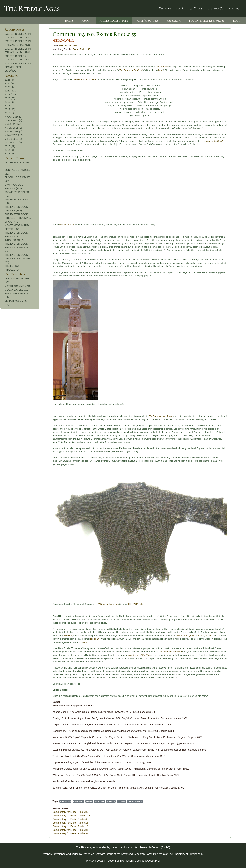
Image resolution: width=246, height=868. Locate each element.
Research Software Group (98, 854)
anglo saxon (24, 801)
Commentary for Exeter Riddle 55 (53, 34)
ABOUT (86, 21)
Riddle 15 (42, 642)
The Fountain (121, 67)
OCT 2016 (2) (222, 117)
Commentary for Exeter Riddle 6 (28, 819)
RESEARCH (174, 21)
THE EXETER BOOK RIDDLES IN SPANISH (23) (224, 259)
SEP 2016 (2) (222, 120)
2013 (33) (217, 154)
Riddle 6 (27, 636)
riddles (48, 801)
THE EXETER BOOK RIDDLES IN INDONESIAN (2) (223, 236)
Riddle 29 (53, 639)
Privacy (90, 861)
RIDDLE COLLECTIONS (114, 21)
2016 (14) (217, 113)
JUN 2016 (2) (222, 128)
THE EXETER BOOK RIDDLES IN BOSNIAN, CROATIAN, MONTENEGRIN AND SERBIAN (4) (225, 222)
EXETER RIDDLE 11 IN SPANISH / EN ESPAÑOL (225, 67)
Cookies (140, 861)
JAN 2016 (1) (222, 142)
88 (169, 636)
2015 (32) (217, 146)
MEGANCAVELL (22, 41)
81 (165, 636)
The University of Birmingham (185, 854)
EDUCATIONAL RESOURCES (207, 21)
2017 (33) (217, 109)
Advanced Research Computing (140, 854)
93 (177, 636)
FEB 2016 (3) (222, 139)
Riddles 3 (158, 636)
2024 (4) (216, 84)
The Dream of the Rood (90, 70)
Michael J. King (25, 225)
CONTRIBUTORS (148, 21)
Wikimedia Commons (67, 604)
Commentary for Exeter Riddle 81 (29, 830)
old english (58, 801)
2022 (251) (218, 91)
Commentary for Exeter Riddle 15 (29, 823)
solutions (70, 801)
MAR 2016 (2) (222, 135)
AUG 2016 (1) (222, 124)
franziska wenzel (94, 801)
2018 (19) (217, 106)
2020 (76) (217, 98)
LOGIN (237, 21)
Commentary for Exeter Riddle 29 (29, 826)
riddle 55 (80, 801)
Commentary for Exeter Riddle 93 (29, 833)
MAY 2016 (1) (222, 132)
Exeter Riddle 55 (40, 49)
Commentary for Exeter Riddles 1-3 (30, 816)
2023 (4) (216, 87)
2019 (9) (216, 102)
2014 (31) (217, 150)
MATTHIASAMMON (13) (225, 286)
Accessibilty (153, 861)
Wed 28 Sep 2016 (27, 45)
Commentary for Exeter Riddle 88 (29, 812)
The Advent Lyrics (143, 636)
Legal (100, 861)
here (119, 70)
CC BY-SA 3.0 (94, 604)
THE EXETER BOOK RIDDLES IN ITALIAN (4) (224, 247)
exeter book (37, 801)
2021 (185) (218, 94)
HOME (69, 21)
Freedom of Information (119, 861)
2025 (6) (216, 80)
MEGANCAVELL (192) (224, 290)
